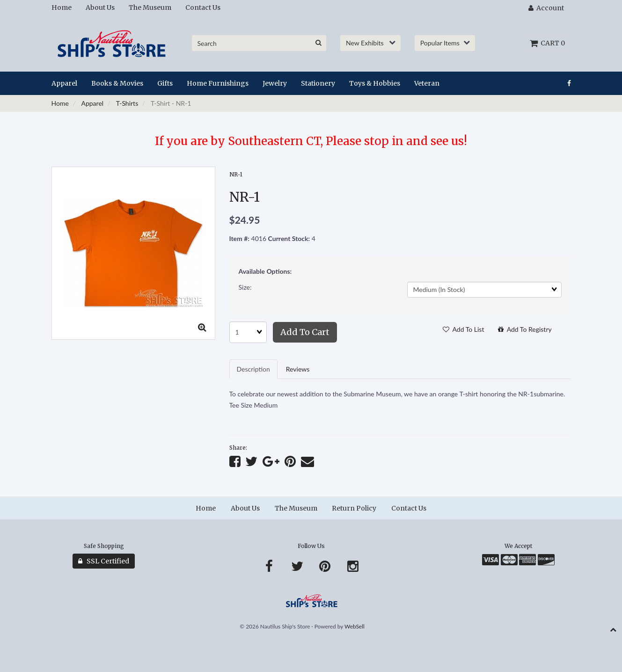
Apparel (92, 103)
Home (60, 103)
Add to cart (305, 332)
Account (546, 8)
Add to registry (525, 329)
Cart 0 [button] (547, 43)
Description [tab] (253, 369)
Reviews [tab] (298, 369)
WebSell (355, 626)
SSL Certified (104, 561)
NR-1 (236, 174)
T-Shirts (127, 103)
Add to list (464, 329)
